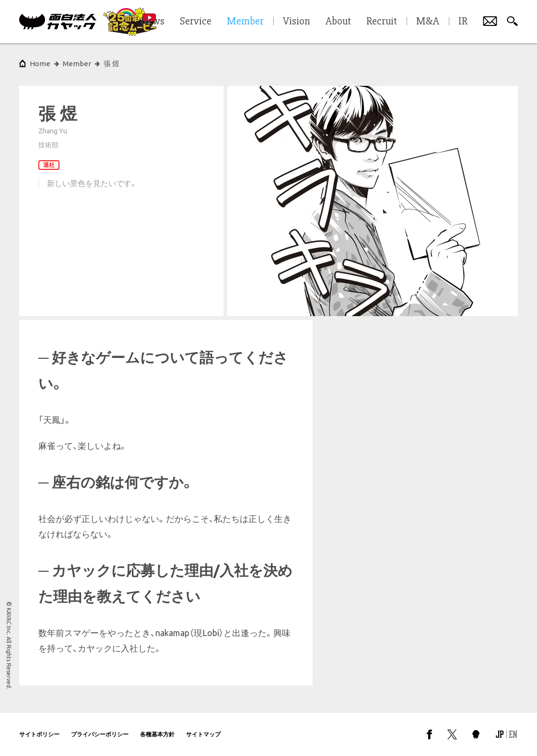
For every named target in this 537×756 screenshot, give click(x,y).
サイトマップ (203, 734)
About (338, 22)
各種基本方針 (157, 734)
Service (196, 22)
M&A (428, 22)
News (152, 22)
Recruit (382, 22)
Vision (297, 22)
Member (77, 64)
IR (463, 22)
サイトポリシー (39, 734)
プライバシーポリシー (100, 734)
